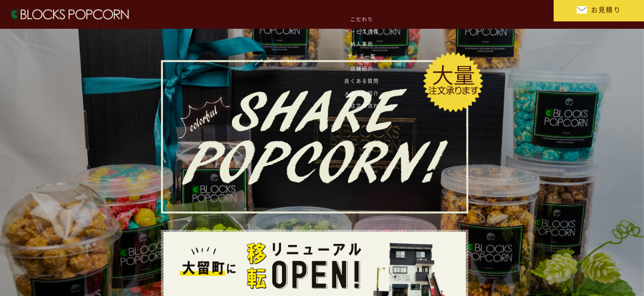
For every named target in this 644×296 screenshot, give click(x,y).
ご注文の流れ (523, 14)
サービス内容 (301, 14)
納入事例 (338, 14)
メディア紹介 (486, 14)
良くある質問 (449, 14)
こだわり (264, 14)
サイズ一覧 (375, 14)
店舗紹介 (412, 14)
